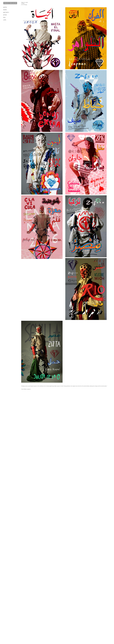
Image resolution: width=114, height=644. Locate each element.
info (5, 20)
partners (6, 12)
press (5, 15)
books (5, 10)
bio (4, 17)
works (5, 7)
